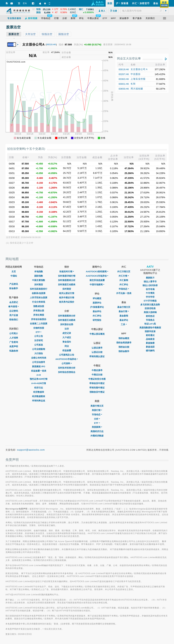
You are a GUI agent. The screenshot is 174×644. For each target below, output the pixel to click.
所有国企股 (39, 311)
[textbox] (144, 11)
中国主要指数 (39, 280)
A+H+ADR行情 (39, 383)
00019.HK (51, 44)
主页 (14, 272)
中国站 (14, 276)
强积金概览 (124, 338)
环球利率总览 (39, 401)
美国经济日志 (97, 431)
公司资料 (67, 363)
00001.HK (124, 84)
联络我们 (14, 320)
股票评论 (97, 303)
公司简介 (14, 333)
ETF (39, 332)
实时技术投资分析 (67, 368)
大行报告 (39, 353)
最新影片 (150, 278)
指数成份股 (39, 306)
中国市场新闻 (97, 285)
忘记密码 (14, 311)
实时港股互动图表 (67, 285)
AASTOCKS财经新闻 (97, 272)
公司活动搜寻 (39, 362)
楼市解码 (150, 351)
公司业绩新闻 (39, 349)
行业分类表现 (39, 302)
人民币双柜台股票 (39, 298)
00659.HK (124, 89)
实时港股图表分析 (67, 280)
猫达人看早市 (150, 282)
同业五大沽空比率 (129, 59)
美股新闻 (97, 427)
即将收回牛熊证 (97, 383)
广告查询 (14, 342)
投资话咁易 (150, 308)
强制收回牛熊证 (97, 392)
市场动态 (97, 415)
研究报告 (97, 320)
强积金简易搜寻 (124, 343)
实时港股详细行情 (67, 276)
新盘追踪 (150, 347)
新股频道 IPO (39, 366)
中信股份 (136, 74)
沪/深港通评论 (97, 307)
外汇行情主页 (124, 272)
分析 (97, 419)
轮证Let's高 (150, 324)
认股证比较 (97, 352)
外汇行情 (124, 276)
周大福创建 (137, 89)
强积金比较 (124, 347)
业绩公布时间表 (39, 358)
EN (25, 3)
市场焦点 (150, 320)
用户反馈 (14, 315)
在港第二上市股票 (39, 324)
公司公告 (39, 336)
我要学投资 (150, 331)
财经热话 (150, 316)
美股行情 (97, 410)
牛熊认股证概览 (97, 334)
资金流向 (67, 342)
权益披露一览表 (39, 371)
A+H (39, 375)
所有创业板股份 (39, 319)
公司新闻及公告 (67, 355)
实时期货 (39, 285)
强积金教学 (124, 351)
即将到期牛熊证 (97, 388)
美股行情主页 (97, 406)
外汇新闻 (124, 280)
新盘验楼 (150, 343)
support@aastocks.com (31, 450)
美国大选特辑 (150, 312)
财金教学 (14, 288)
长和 (133, 84)
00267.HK (124, 74)
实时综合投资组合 (67, 372)
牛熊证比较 (97, 375)
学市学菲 (150, 297)
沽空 (67, 329)
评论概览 (97, 298)
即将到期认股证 (97, 356)
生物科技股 (39, 328)
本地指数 (39, 272)
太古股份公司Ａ (139, 69)
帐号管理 (14, 307)
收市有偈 (150, 289)
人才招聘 (14, 338)
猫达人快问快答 (150, 285)
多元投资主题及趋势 (150, 305)
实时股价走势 (67, 324)
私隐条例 (14, 351)
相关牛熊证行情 (67, 298)
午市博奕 (150, 293)
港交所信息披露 (97, 280)
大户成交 (67, 337)
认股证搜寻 (97, 348)
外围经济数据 (97, 436)
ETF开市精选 (150, 301)
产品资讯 (14, 284)
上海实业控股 (138, 79)
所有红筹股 (39, 315)
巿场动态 (124, 289)
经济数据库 (39, 392)
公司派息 (39, 345)
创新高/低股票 (39, 293)
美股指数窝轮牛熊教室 (150, 328)
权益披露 (67, 350)
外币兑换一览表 (124, 293)
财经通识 (150, 335)
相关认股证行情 (67, 293)
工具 (124, 324)
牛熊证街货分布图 (97, 379)
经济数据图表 (39, 396)
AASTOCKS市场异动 (67, 359)
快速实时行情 (67, 272)
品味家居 (150, 339)
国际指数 (39, 276)
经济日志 (39, 388)
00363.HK (124, 79)
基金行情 (124, 311)
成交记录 (67, 333)
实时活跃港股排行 (39, 289)
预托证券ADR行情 (39, 379)
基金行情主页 (124, 307)
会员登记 (14, 302)
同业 (67, 346)
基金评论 (97, 311)
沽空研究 (39, 340)
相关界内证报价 (67, 302)
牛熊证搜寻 (97, 370)
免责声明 (14, 346)
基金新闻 (124, 316)
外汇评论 (97, 316)
